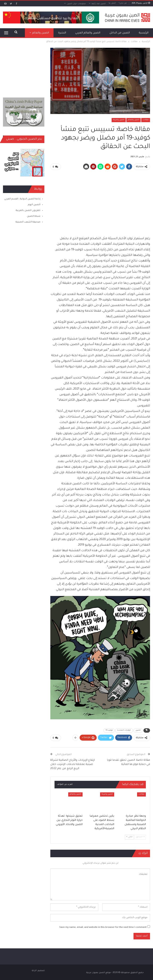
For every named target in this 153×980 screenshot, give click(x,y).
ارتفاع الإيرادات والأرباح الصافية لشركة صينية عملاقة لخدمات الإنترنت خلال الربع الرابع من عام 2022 (73, 764)
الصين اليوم (34, 205)
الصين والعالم (134, 120)
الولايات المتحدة (124, 730)
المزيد (45, 33)
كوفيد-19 (109, 730)
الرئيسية (144, 33)
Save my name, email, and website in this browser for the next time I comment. (103, 927)
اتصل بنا (112, 3)
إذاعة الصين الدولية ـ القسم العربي (22, 199)
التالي (129, 836)
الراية (34, 970)
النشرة (62, 33)
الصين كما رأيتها (99, 4)
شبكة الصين (34, 216)
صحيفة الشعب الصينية (28, 222)
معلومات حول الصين (76, 4)
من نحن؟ (123, 3)
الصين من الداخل (120, 33)
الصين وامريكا (119, 120)
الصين (138, 730)
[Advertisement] (100, 201)
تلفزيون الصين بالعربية (28, 211)
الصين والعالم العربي (88, 33)
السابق (140, 836)
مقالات (146, 120)
